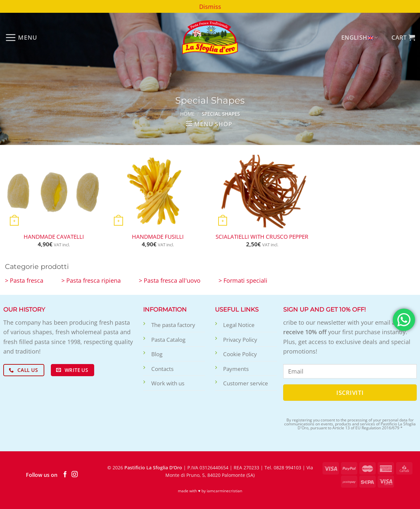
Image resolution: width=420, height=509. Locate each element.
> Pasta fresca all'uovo (170, 280)
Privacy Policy (240, 340)
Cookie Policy (240, 354)
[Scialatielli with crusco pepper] (262, 191)
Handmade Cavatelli (54, 237)
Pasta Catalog (168, 340)
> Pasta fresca (24, 280)
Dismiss (210, 6)
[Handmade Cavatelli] (54, 191)
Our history (24, 309)
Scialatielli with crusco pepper (262, 237)
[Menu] (21, 37)
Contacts (162, 369)
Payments (236, 369)
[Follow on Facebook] (65, 475)
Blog (157, 354)
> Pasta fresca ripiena (91, 280)
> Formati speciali (243, 280)
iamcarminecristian (224, 491)
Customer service (246, 383)
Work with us (168, 383)
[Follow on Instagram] (75, 475)
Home (187, 114)
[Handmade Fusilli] (158, 191)
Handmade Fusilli (158, 237)
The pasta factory (173, 325)
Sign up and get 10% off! (325, 309)
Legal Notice (239, 325)
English (359, 37)
